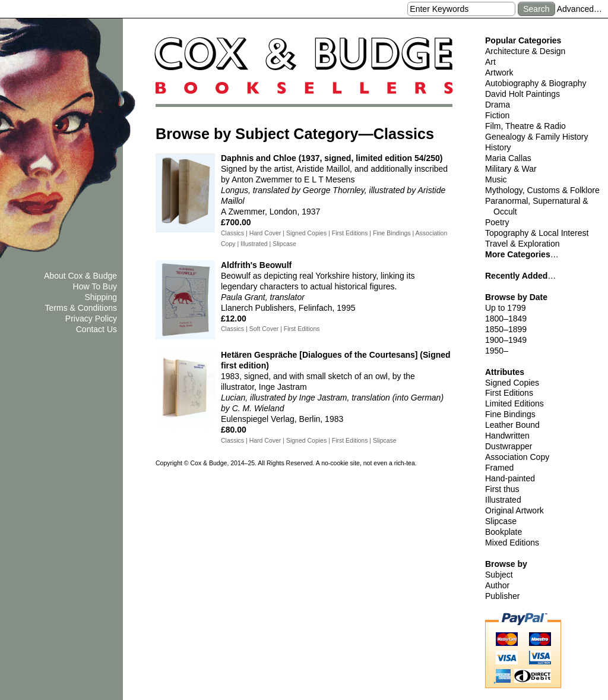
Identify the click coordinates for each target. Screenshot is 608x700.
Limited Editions (514, 403)
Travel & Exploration (522, 244)
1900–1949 (506, 340)
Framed (499, 468)
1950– (497, 351)
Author (497, 585)
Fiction (497, 115)
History (498, 147)
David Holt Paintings (522, 94)
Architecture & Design (525, 51)
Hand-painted (510, 478)
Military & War (511, 169)
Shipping (101, 297)
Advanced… (579, 9)
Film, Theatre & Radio (525, 126)
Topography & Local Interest (537, 233)
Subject (499, 575)
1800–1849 (506, 319)
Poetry (497, 222)
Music (496, 179)
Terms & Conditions (81, 308)
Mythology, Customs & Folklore (542, 190)
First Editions (509, 393)
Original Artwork (514, 510)
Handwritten (507, 436)
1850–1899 (506, 329)
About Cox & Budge (80, 276)
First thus (502, 489)
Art (490, 62)
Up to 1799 (506, 308)
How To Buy (95, 286)
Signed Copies (512, 383)
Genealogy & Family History (537, 137)
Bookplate (503, 532)
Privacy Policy (91, 319)
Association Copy (517, 457)
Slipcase (501, 521)
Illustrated (503, 500)
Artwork (499, 72)
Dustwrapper (509, 446)
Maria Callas (508, 158)
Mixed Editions (512, 543)
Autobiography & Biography (536, 83)
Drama (498, 105)
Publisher (502, 596)
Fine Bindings (510, 414)
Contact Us (96, 329)
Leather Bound (512, 425)
